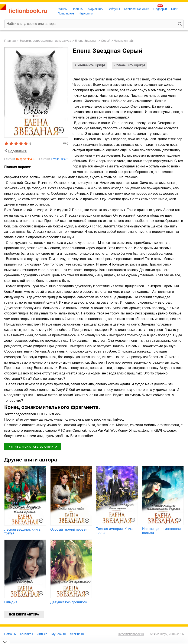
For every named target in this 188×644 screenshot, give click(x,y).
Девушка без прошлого (69, 602)
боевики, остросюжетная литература (45, 41)
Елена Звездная (86, 41)
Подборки (160, 9)
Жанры (62, 9)
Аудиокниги (95, 9)
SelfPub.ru (77, 634)
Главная (10, 41)
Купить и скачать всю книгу (33, 447)
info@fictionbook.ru (131, 634)
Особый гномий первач (69, 529)
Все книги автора (24, 614)
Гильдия (11, 602)
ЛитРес (42, 634)
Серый (106, 41)
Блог (174, 9)
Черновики (86, 13)
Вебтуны (114, 9)
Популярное (66, 13)
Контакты (26, 634)
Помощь (10, 634)
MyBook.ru (59, 634)
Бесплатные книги (137, 9)
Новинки (77, 9)
